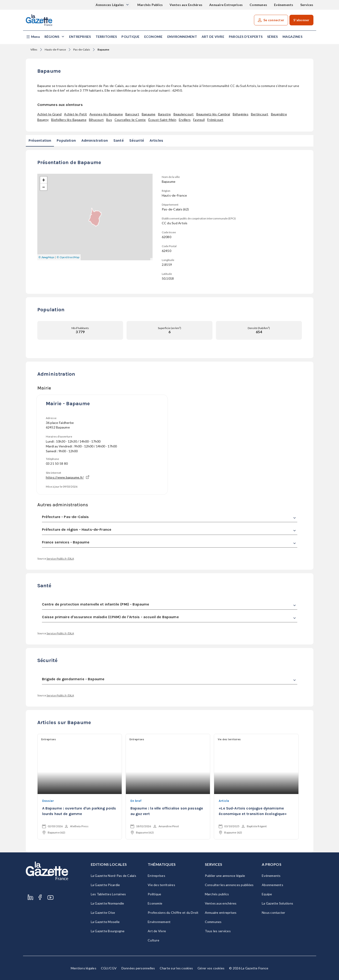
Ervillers (185, 120)
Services (307, 5)
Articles (156, 140)
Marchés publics (217, 894)
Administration (95, 140)
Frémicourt (215, 120)
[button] (33, 37)
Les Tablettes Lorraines (108, 894)
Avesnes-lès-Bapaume (106, 114)
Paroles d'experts (246, 37)
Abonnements (273, 885)
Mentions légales (84, 968)
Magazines (292, 37)
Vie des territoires (161, 885)
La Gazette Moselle (105, 922)
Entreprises (80, 37)
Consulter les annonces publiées (229, 885)
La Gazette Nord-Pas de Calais (113, 876)
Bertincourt (260, 114)
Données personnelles (138, 968)
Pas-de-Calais (82, 49)
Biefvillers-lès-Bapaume (69, 120)
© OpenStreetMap (68, 257)
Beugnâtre (279, 114)
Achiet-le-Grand (50, 114)
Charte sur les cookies (176, 968)
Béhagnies (241, 114)
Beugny (43, 120)
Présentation (40, 140)
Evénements (284, 5)
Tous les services (218, 931)
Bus (109, 120)
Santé (119, 140)
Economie (153, 37)
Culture (153, 940)
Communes (258, 5)
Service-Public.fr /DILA (60, 559)
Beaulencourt (184, 114)
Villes (34, 49)
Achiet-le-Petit (75, 114)
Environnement (182, 37)
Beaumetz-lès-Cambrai (213, 114)
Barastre (165, 114)
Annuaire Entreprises (226, 5)
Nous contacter (274, 913)
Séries (273, 37)
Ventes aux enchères (221, 903)
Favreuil (199, 120)
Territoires (106, 37)
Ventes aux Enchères (186, 5)
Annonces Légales (110, 5)
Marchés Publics (150, 5)
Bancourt (132, 114)
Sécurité (137, 140)
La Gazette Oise (103, 913)
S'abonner (301, 20)
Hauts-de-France (55, 49)
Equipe (267, 894)
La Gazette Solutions (277, 903)
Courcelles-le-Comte (130, 120)
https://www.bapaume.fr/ (68, 477)
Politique (130, 37)
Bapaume (149, 114)
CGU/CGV (109, 968)
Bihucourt (96, 120)
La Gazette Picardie (105, 885)
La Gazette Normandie (108, 903)
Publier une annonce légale (225, 876)
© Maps (47, 257)
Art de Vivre (213, 37)
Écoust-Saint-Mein (162, 120)
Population (66, 140)
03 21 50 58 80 (57, 463)
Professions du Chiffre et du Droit (173, 913)
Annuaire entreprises (221, 913)
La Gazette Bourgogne (108, 931)
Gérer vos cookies (211, 968)
